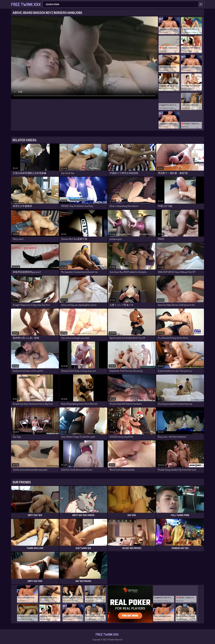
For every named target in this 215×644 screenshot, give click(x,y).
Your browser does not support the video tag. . (85, 58)
